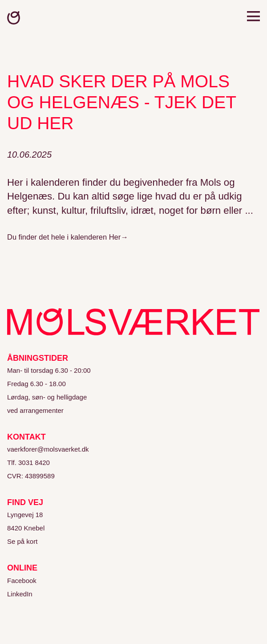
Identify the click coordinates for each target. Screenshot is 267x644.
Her (115, 237)
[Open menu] (253, 18)
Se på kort (22, 541)
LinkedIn (20, 594)
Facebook (22, 581)
